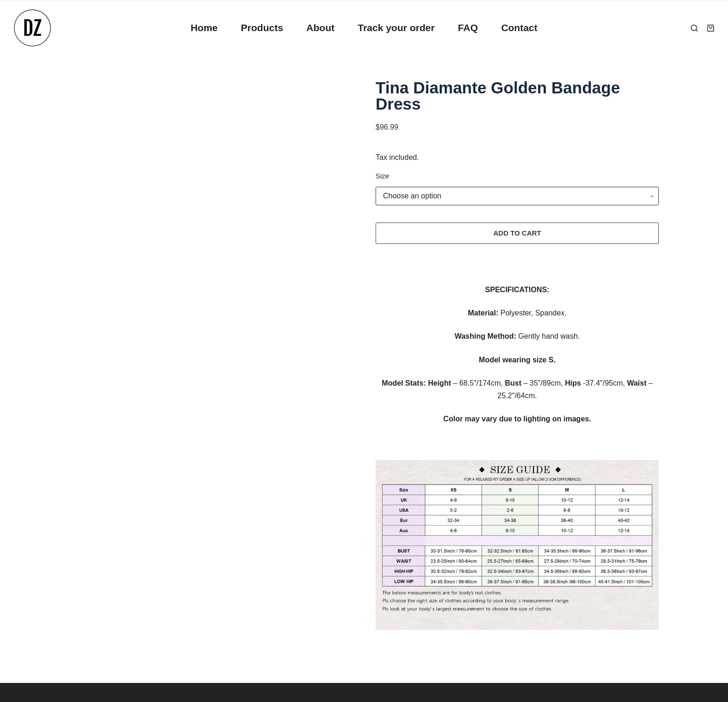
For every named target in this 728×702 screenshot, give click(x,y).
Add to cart (517, 233)
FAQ (468, 28)
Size (382, 176)
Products (262, 28)
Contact (519, 28)
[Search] (694, 28)
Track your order (396, 28)
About (321, 28)
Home (204, 28)
